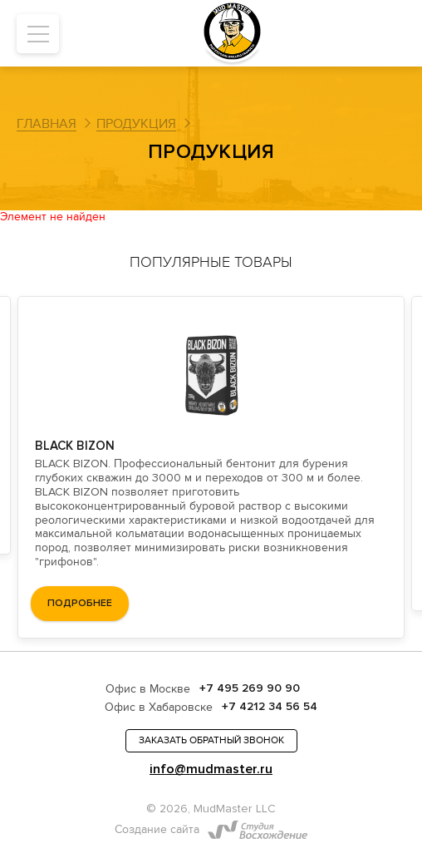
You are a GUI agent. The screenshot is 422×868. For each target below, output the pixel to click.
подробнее (80, 603)
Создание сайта (157, 830)
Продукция (136, 124)
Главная (47, 124)
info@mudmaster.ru (211, 769)
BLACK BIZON (75, 446)
